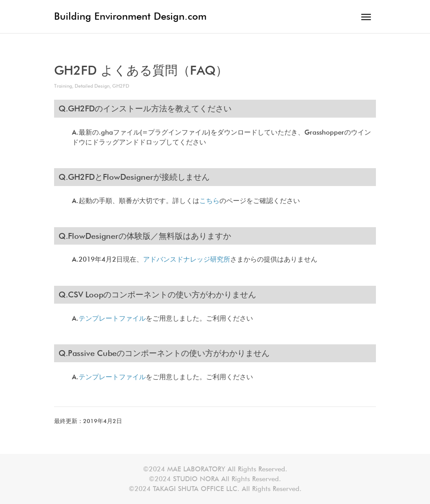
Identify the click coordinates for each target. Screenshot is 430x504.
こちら (209, 201)
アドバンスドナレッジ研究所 (187, 259)
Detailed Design (92, 86)
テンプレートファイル (112, 318)
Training (63, 86)
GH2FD (121, 86)
